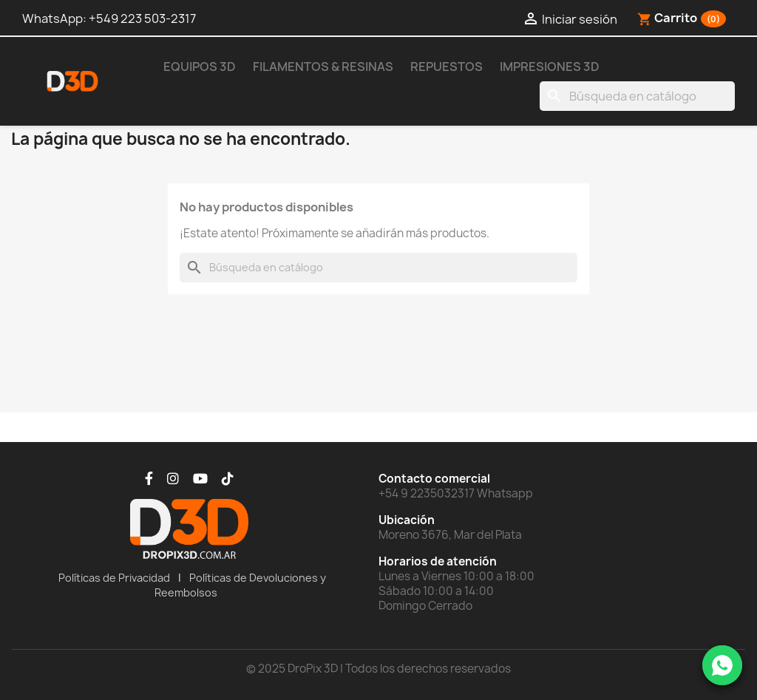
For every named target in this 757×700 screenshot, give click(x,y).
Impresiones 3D (550, 67)
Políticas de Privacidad (114, 578)
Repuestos (447, 67)
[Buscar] (637, 96)
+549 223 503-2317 (142, 18)
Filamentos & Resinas (323, 67)
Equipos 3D (200, 67)
